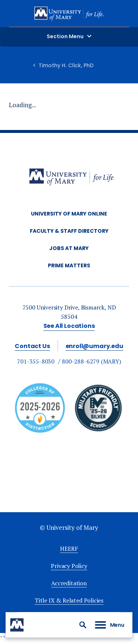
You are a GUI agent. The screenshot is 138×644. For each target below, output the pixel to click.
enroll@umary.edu (94, 346)
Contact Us (32, 346)
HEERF (69, 549)
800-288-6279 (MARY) (91, 361)
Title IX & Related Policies (69, 600)
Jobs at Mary (69, 248)
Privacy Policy (69, 566)
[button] (83, 625)
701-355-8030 (36, 361)
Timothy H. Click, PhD (66, 65)
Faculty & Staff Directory (69, 231)
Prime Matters (69, 265)
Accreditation (69, 583)
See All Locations (69, 326)
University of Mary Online (69, 214)
